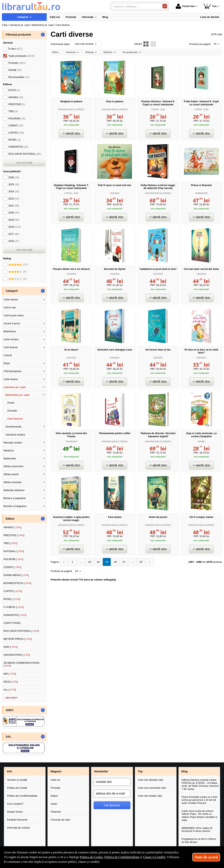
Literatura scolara (15, 435)
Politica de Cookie (17, 788)
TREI (13, 111)
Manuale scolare (13, 443)
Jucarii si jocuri (12, 323)
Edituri (54, 796)
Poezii (11, 403)
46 (113, 562)
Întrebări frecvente (17, 820)
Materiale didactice (14, 490)
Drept (7, 363)
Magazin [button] (56, 771)
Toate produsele (21, 56)
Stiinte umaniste (13, 482)
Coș (210, 6)
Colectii (8, 355)
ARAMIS (16, 97)
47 (121, 562)
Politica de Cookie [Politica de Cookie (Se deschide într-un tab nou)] (91, 857)
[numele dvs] (112, 782)
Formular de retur (60, 820)
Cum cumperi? (15, 804)
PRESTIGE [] (14, 535)
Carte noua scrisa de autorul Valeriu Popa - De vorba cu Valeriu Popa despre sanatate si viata (199, 816)
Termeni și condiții (17, 780)
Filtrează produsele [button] (18, 35)
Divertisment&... (14, 427)
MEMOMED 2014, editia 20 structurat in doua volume (197, 830)
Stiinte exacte (11, 474)
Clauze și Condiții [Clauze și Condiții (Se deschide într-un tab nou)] (154, 857)
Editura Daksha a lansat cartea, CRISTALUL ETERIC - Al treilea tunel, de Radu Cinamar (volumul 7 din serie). (200, 784)
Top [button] (140, 771)
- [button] (43, 35)
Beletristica (10, 331)
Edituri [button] (10, 519)
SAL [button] (8, 737)
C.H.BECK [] (14, 607)
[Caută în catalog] (165, 6)
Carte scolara (11, 339)
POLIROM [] (13, 559)
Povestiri (12, 411)
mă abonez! (112, 805)
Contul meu (185, 6)
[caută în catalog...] (136, 6)
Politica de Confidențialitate (22, 796)
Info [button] (9, 771)
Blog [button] (184, 771)
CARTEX (16, 133)
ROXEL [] (12, 599)
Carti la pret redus (14, 315)
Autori (54, 804)
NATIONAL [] (14, 551)
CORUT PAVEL (12, 623)
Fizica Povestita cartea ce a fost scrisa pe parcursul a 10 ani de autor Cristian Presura (199, 800)
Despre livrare (15, 812)
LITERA (155, 109)
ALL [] (10, 690)
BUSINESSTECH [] (17, 583)
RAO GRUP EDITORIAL (25, 154)
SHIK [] (11, 647)
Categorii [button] (12, 291)
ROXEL (14, 140)
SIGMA (201, 441)
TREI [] (10, 543)
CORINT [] (12, 567)
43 (88, 562)
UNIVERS (115, 193)
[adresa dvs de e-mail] (112, 794)
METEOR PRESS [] (18, 639)
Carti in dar (10, 307)
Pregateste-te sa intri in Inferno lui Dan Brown (199, 840)
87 (137, 562)
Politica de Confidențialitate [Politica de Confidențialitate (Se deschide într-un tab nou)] (122, 857)
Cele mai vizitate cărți (150, 796)
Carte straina (11, 299)
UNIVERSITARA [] (17, 655)
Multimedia (10, 458)
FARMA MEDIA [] (16, 575)
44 (96, 562)
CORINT (16, 125)
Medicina (9, 451)
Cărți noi (55, 780)
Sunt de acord (206, 857)
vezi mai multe (24, 163)
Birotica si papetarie (15, 498)
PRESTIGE (17, 104)
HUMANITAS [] (15, 615)
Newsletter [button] (101, 771)
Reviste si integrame (15, 506)
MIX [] (10, 674)
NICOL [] (11, 682)
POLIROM (17, 118)
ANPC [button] (10, 710)
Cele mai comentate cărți (152, 788)
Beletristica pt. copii (18, 395)
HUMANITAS (201, 193)
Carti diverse (11, 347)
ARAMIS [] (12, 527)
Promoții (55, 788)
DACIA (14, 90)
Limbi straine (11, 379)
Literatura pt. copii (14, 387)
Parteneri (56, 812)
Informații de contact (18, 828)
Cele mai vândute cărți (151, 780)
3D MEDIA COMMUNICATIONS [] (22, 664)
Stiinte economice (14, 466)
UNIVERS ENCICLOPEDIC (71, 109)
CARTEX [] (13, 591)
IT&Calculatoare (13, 371)
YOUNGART (71, 441)
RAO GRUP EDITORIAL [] (21, 631)
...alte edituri (10, 698)
